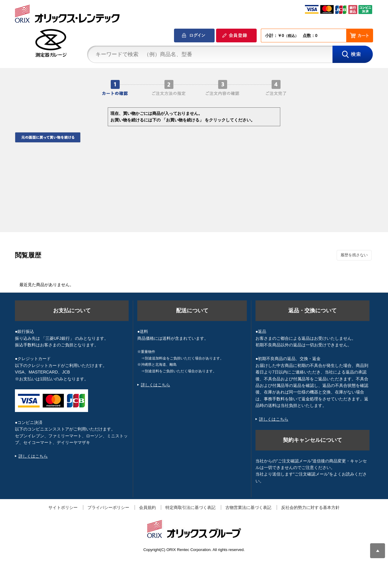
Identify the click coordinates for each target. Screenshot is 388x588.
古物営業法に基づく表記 (248, 507)
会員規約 (147, 507)
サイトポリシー (63, 507)
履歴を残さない (354, 255)
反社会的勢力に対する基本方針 (310, 507)
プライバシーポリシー (108, 507)
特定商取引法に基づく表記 (190, 507)
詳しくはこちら (33, 456)
